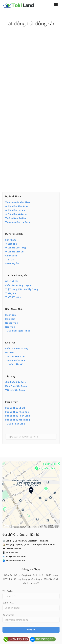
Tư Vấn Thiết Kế (14, 364)
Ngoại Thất (11, 323)
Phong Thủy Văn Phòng (18, 420)
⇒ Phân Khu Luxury (15, 210)
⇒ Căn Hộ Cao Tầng (16, 248)
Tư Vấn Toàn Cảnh (15, 424)
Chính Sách (11, 256)
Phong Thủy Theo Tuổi (17, 412)
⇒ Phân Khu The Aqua (17, 206)
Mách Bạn (10, 315)
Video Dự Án (12, 263)
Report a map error (52, 527)
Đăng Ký (31, 630)
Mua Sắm (10, 319)
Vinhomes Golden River (18, 202)
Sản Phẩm (10, 240)
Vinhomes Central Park (18, 222)
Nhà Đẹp (10, 352)
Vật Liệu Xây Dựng (15, 390)
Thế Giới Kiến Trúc (15, 356)
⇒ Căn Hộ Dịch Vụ (14, 252)
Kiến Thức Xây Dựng (16, 386)
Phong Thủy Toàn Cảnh (18, 416)
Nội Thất (10, 327)
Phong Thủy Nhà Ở (15, 408)
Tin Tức (9, 260)
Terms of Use (38, 527)
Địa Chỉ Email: (8, 615)
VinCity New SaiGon (16, 218)
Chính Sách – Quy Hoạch (18, 285)
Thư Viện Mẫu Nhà (15, 360)
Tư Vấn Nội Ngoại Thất (18, 331)
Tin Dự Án (11, 293)
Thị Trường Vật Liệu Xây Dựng (22, 289)
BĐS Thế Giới (12, 281)
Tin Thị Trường (13, 297)
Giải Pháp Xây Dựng (16, 382)
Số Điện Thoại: (9, 603)
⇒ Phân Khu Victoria (16, 214)
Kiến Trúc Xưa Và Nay (17, 348)
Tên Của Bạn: (8, 591)
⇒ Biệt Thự (11, 244)
